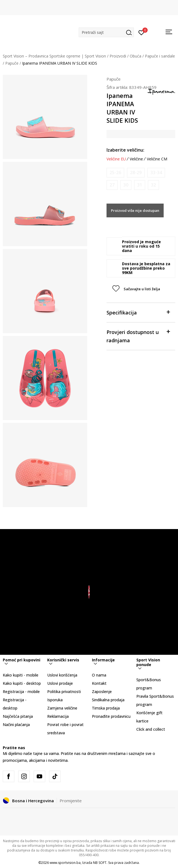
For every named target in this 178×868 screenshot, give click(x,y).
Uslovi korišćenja (62, 675)
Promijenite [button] (71, 801)
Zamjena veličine (62, 708)
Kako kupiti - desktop (22, 683)
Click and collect (151, 729)
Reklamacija (58, 716)
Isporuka (55, 700)
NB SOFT (100, 863)
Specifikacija (138, 312)
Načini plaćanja (16, 725)
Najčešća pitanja (18, 716)
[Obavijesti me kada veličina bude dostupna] (115, 173)
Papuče (12, 63)
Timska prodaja (106, 708)
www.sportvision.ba (65, 863)
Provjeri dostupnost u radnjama (138, 336)
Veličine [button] (136, 159)
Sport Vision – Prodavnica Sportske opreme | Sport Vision (54, 56)
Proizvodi (118, 56)
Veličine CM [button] (157, 159)
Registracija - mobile (21, 692)
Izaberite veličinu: (125, 150)
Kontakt (99, 683)
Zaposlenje (102, 692)
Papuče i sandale (160, 56)
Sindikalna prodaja (108, 700)
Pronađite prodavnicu (111, 716)
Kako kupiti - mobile (21, 675)
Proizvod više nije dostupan (135, 210)
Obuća (136, 56)
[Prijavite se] (141, 32)
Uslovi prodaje (60, 683)
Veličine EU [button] (116, 159)
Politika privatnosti (64, 692)
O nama (99, 675)
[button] (106, 32)
